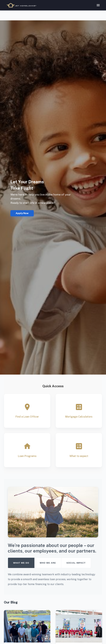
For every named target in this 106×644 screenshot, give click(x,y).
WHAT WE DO (21, 563)
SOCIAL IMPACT (76, 563)
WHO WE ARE (48, 563)
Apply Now (22, 213)
